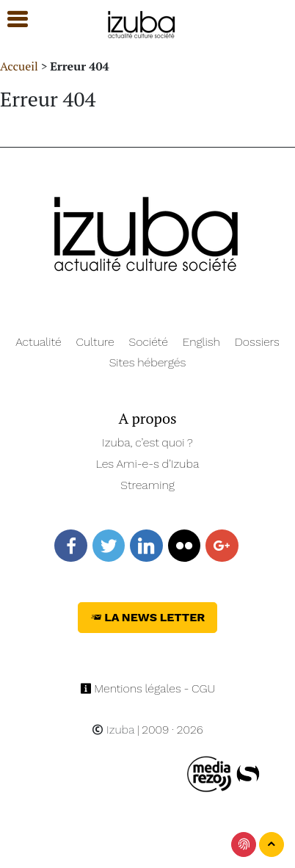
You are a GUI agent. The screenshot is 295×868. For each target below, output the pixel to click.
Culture (95, 342)
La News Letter (148, 617)
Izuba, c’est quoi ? (147, 442)
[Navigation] (142, 22)
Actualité (39, 342)
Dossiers (257, 342)
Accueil (19, 66)
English (201, 342)
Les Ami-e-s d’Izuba (148, 464)
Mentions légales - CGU (148, 688)
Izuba (113, 730)
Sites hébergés (148, 362)
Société (149, 342)
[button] (11, 19)
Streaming (147, 485)
